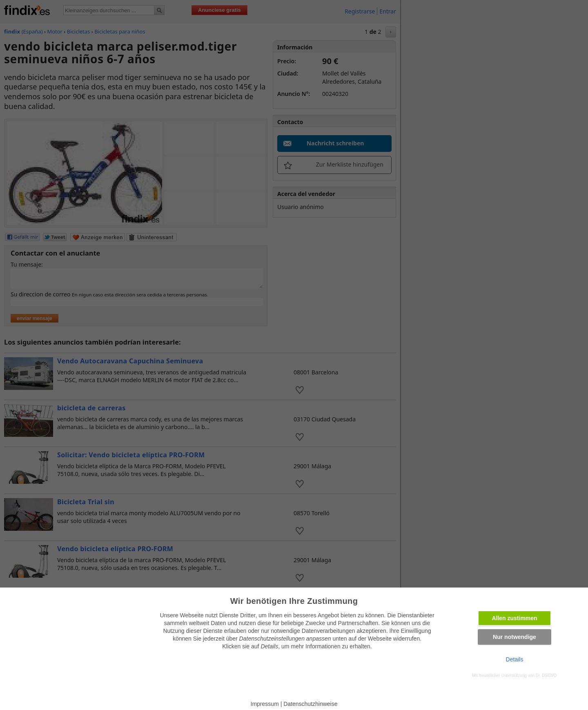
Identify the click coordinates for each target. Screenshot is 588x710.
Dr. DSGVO (546, 676)
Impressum (265, 704)
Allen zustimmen (514, 618)
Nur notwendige (514, 637)
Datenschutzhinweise (310, 704)
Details (515, 659)
